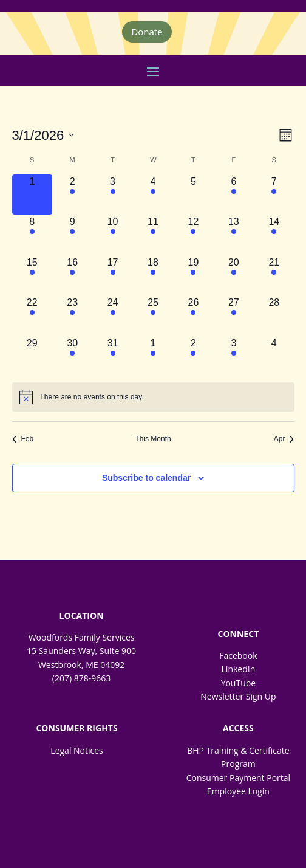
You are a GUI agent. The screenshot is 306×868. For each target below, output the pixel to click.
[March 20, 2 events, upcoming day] (234, 275)
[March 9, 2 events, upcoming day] (72, 235)
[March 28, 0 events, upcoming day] (274, 315)
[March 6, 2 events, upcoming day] (234, 195)
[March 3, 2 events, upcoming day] (112, 195)
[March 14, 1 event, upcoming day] (274, 235)
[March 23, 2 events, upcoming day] (72, 315)
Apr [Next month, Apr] (284, 439)
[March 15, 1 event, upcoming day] (32, 275)
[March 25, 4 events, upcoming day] (153, 315)
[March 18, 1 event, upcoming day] (153, 275)
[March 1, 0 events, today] (32, 195)
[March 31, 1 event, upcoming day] (112, 356)
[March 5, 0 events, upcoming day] (193, 195)
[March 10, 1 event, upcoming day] (112, 235)
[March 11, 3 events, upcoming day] (153, 235)
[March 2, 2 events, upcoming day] (72, 195)
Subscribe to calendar (146, 478)
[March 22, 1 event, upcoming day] (32, 315)
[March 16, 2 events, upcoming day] (72, 275)
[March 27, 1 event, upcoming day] (234, 315)
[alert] (153, 397)
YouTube (239, 683)
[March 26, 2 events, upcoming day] (193, 315)
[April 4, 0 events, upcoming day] (274, 356)
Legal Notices (76, 750)
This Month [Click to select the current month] (153, 439)
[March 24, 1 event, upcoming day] (112, 315)
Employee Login (238, 791)
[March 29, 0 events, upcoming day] (32, 356)
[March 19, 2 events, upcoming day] (193, 275)
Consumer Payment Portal (238, 778)
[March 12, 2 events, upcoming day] (193, 235)
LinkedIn (239, 669)
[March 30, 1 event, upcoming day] (72, 356)
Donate (147, 32)
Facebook (238, 656)
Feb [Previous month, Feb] (23, 439)
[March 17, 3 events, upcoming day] (112, 275)
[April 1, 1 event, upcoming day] (153, 356)
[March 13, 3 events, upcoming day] (234, 235)
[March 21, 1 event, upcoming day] (274, 275)
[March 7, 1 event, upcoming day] (274, 195)
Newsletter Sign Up (238, 696)
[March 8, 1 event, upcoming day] (32, 235)
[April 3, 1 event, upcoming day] (234, 356)
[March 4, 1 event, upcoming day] (153, 195)
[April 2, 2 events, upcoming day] (193, 356)
